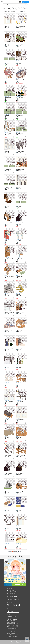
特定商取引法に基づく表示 (13, 624)
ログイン (25, 2)
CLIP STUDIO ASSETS (12, 592)
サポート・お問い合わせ (13, 628)
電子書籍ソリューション (13, 636)
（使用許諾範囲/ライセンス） (14, 619)
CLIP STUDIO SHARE (12, 597)
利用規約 (9, 618)
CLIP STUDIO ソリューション (14, 635)
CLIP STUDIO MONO (12, 598)
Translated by (12, 552)
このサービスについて (12, 617)
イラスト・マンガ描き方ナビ (13, 600)
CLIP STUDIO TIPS (11, 593)
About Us (17, 643)
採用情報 (9, 638)
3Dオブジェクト (7, 25)
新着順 (9, 11)
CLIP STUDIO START (12, 590)
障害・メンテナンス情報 (13, 627)
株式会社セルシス (11, 633)
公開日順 (13, 11)
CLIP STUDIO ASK (11, 595)
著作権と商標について (12, 622)
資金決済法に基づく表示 (13, 625)
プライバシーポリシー (12, 621)
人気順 (6, 11)
